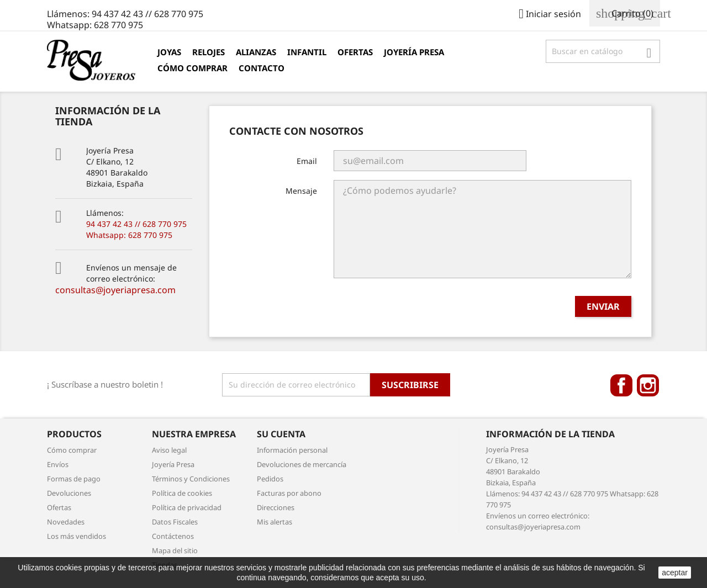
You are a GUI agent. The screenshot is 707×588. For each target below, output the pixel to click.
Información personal (292, 450)
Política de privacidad (187, 507)
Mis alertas (275, 522)
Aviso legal (169, 450)
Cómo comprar (192, 68)
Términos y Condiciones (191, 479)
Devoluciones (69, 493)
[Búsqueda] (603, 51)
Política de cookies (182, 493)
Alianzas (256, 52)
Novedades (66, 522)
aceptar (675, 573)
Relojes (209, 52)
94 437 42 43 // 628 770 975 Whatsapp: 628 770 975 (136, 229)
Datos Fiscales (175, 522)
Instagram (648, 385)
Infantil (307, 52)
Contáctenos (173, 536)
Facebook (621, 385)
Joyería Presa (414, 52)
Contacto (262, 68)
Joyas (169, 52)
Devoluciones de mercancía (302, 464)
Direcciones (276, 507)
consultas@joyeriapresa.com (115, 290)
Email (307, 161)
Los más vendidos (76, 536)
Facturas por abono (289, 493)
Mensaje (301, 191)
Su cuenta (281, 434)
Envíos (58, 464)
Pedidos (270, 479)
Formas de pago (74, 479)
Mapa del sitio (175, 550)
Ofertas (355, 52)
